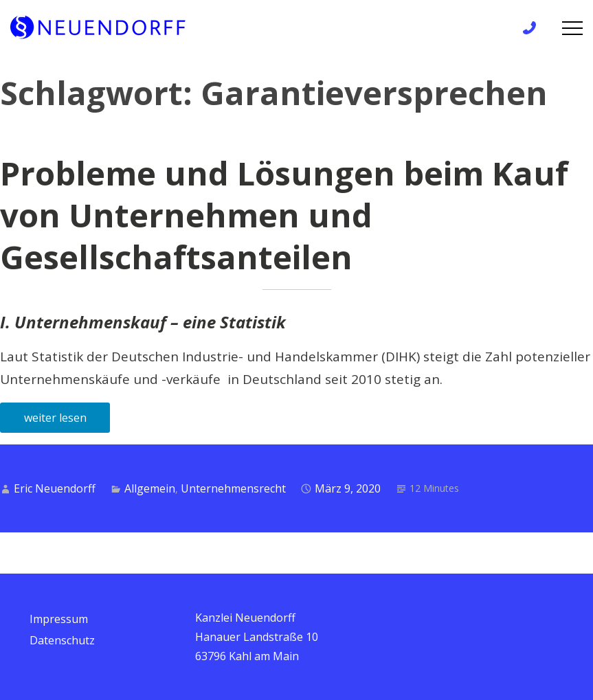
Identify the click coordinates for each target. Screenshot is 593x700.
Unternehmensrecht (233, 488)
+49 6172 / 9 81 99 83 (534, 28)
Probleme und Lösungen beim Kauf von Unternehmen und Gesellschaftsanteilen (284, 215)
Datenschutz (62, 640)
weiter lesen (55, 418)
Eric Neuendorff (55, 488)
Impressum (59, 619)
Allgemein (150, 488)
